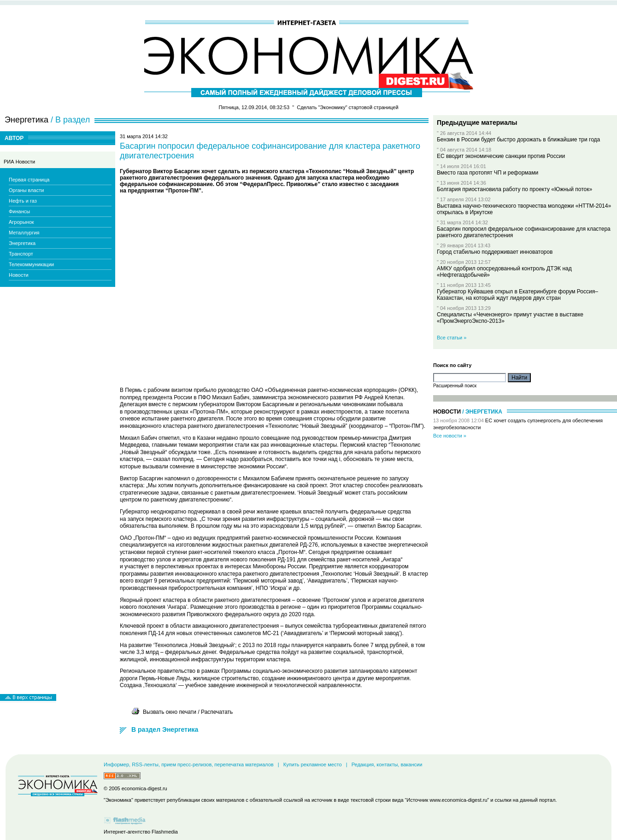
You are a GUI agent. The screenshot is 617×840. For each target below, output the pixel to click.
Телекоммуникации (31, 264)
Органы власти (26, 190)
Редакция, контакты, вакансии (387, 764)
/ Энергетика (482, 412)
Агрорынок (21, 222)
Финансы (19, 211)
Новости (19, 275)
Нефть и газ (23, 201)
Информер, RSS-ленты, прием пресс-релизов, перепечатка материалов (189, 764)
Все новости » (450, 436)
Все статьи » (452, 338)
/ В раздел (70, 120)
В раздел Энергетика (165, 729)
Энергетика (22, 243)
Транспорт (21, 254)
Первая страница (29, 180)
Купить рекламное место (313, 764)
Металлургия (24, 233)
